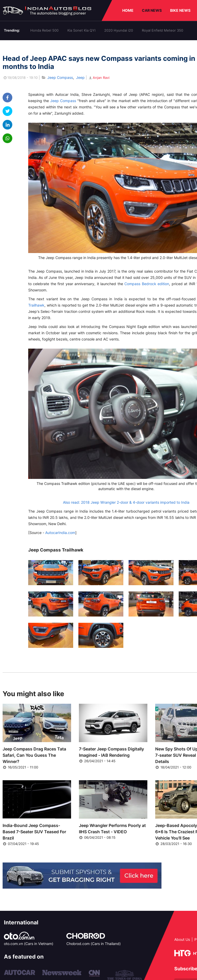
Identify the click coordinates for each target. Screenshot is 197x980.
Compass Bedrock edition (147, 284)
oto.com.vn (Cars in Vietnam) (29, 944)
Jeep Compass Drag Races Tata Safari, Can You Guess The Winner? (34, 755)
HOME (128, 10)
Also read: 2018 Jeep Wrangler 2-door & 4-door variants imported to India (126, 502)
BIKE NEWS (180, 10)
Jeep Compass (60, 77)
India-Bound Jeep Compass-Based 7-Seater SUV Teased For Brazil (34, 832)
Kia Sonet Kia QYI (81, 30)
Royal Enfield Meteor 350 (163, 30)
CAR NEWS (152, 10)
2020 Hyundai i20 (119, 30)
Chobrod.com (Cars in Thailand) (94, 944)
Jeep (80, 77)
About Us (182, 939)
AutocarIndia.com (60, 533)
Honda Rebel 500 (44, 30)
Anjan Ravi (99, 78)
